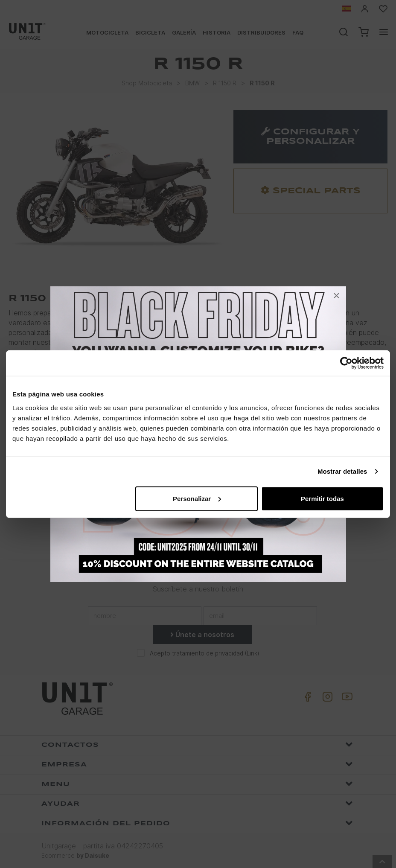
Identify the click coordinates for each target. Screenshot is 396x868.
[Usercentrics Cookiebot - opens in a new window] (346, 363)
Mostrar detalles (342, 471)
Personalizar (197, 498)
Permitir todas (322, 498)
